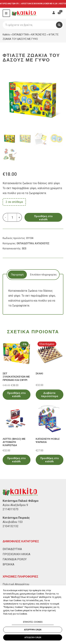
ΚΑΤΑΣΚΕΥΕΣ (39, 35)
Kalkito (6, 35)
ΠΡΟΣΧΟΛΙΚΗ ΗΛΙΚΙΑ (16, 554)
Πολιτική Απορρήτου (16, 584)
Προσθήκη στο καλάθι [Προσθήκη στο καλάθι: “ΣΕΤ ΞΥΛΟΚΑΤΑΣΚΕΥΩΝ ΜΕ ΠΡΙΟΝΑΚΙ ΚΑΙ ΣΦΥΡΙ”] (16, 395)
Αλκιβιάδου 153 (13, 522)
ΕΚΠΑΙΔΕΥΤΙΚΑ (21, 35)
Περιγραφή (17, 275)
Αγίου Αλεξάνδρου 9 (15, 505)
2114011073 (11, 509)
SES (24, 249)
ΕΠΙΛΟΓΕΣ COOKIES (33, 622)
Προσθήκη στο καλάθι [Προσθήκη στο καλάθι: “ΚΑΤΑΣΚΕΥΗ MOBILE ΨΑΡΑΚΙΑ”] (50, 460)
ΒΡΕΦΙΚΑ (8, 564)
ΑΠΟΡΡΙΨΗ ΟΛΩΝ (33, 630)
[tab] (17, 275)
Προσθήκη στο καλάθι (43, 218)
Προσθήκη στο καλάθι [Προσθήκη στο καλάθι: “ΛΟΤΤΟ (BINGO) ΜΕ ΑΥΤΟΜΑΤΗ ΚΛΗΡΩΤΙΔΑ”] (16, 460)
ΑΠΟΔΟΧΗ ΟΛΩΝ (33, 637)
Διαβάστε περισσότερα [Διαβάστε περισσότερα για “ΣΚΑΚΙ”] (50, 395)
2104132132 (11, 526)
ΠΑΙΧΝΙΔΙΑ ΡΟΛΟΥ (15, 559)
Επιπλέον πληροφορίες (43, 275)
